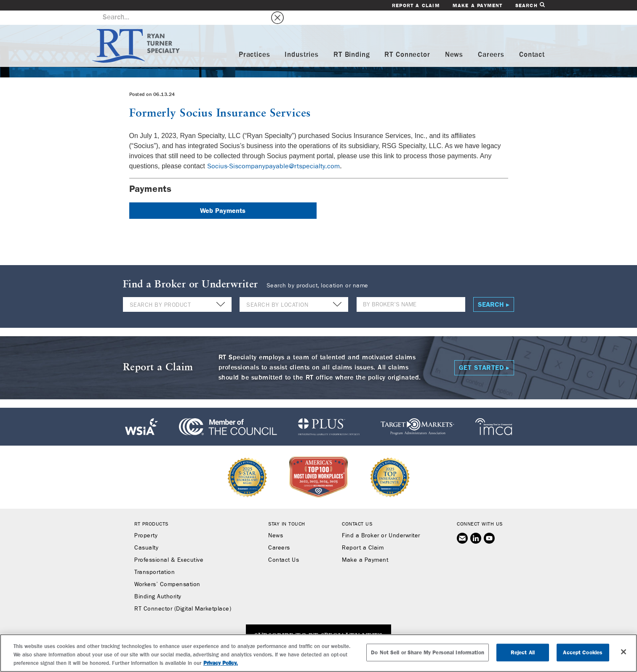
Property (146, 522)
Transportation (155, 558)
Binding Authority (158, 583)
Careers (491, 41)
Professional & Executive (169, 546)
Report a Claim (416, 5)
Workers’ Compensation (167, 571)
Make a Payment (478, 5)
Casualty (146, 534)
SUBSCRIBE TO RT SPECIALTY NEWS (318, 622)
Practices (255, 41)
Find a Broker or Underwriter (381, 522)
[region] (318, 653)
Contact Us (284, 546)
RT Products (151, 510)
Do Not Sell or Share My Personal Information (428, 652)
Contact (532, 41)
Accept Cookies (583, 652)
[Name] (411, 291)
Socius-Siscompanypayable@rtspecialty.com (273, 152)
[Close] (624, 652)
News (454, 41)
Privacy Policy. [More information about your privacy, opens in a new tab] (221, 663)
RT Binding (352, 41)
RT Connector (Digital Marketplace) (183, 595)
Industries (302, 41)
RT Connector (407, 41)
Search (530, 5)
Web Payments (223, 196)
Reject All (523, 652)
